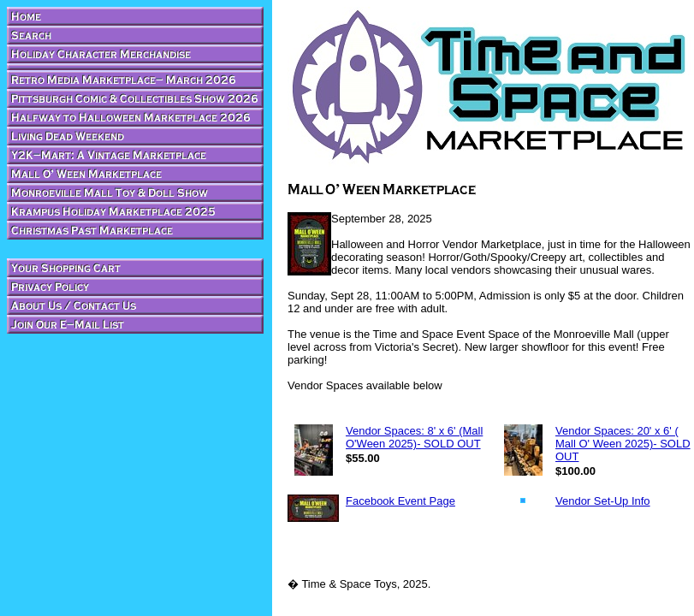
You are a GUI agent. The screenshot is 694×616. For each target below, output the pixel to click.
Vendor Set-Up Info (603, 501)
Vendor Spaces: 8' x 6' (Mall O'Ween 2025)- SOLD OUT (414, 437)
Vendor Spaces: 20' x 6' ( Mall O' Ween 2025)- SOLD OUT (623, 444)
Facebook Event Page (400, 501)
